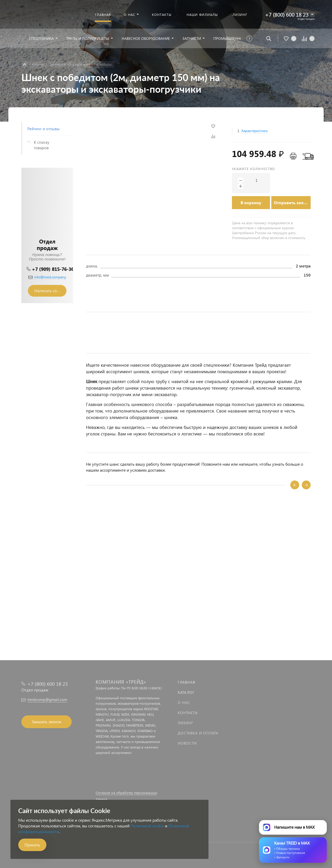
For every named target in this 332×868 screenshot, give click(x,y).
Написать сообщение (50, 291)
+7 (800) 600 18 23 (287, 14)
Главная (186, 682)
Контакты (188, 713)
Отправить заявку (292, 202)
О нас (184, 702)
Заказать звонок (47, 722)
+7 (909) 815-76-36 (53, 269)
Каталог (186, 692)
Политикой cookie (147, 826)
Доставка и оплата (198, 733)
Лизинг (186, 723)
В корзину (251, 202)
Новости (187, 743)
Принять (32, 845)
